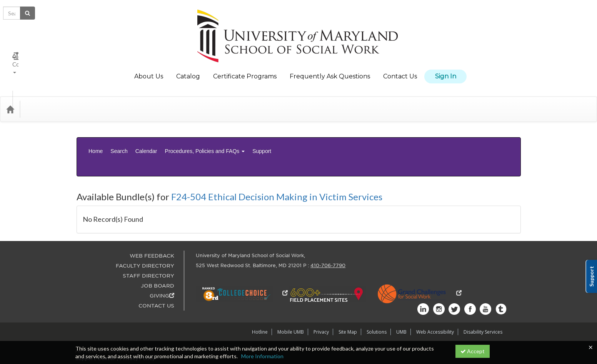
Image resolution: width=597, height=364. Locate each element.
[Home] (10, 98)
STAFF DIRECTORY (148, 241)
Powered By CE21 (98, 331)
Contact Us (400, 71)
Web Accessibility (435, 297)
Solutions (377, 297)
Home (96, 134)
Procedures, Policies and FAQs (205, 134)
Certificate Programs (245, 71)
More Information (262, 356)
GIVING (162, 261)
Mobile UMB (291, 297)
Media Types (85, 98)
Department (127, 98)
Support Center (95, 323)
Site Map (348, 297)
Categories (43, 98)
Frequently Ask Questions (330, 71)
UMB (401, 297)
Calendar (146, 134)
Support (262, 134)
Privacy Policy (137, 323)
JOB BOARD (158, 251)
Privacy (321, 297)
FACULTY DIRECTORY (145, 231)
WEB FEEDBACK (152, 221)
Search (119, 134)
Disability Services (483, 297)
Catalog (188, 71)
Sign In (446, 71)
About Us (149, 71)
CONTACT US (156, 271)
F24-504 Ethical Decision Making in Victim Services (277, 162)
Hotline (260, 297)
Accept (473, 351)
